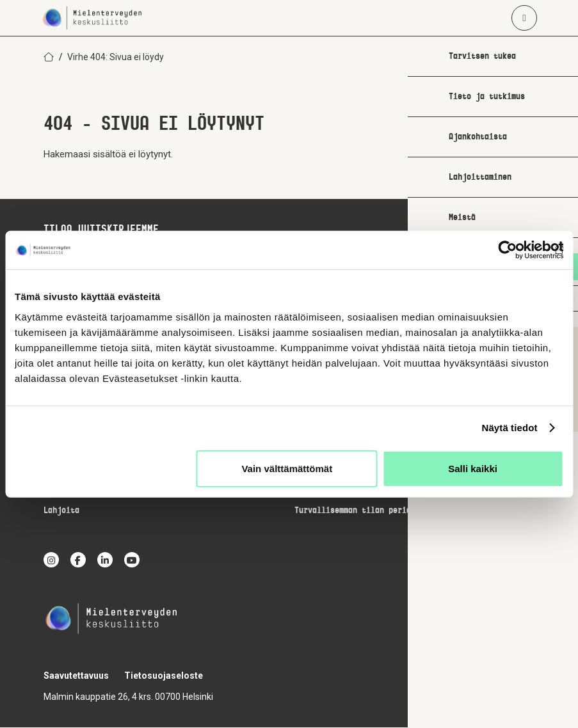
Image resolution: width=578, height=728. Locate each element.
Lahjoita (61, 511)
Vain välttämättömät (287, 468)
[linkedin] (105, 560)
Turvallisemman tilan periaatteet (366, 511)
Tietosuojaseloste (164, 676)
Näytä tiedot (510, 428)
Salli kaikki (473, 468)
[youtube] (132, 560)
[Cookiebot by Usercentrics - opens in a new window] (507, 250)
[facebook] (78, 560)
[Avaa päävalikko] (524, 18)
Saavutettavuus (76, 676)
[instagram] (51, 560)
